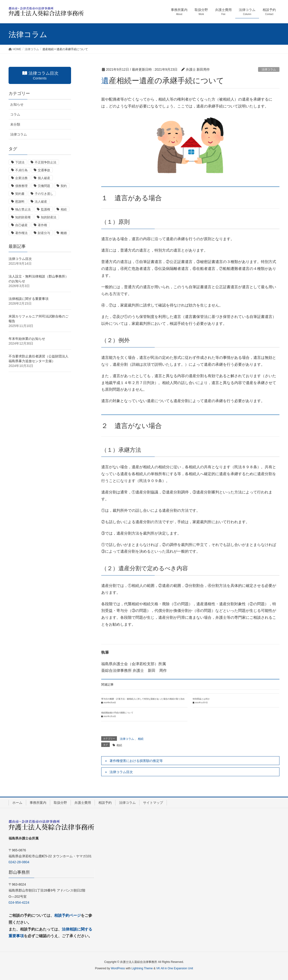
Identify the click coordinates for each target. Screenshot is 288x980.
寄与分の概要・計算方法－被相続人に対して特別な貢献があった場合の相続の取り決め (143, 699)
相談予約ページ (67, 915)
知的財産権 (23, 217)
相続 (141, 739)
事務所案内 (38, 803)
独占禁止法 (23, 209)
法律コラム (269, 69)
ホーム (17, 803)
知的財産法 (49, 217)
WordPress (118, 968)
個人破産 (44, 178)
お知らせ (17, 104)
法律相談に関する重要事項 (29, 299)
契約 (64, 186)
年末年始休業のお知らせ (27, 339)
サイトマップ (153, 803)
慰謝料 (20, 202)
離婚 (64, 233)
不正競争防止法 (46, 162)
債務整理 (21, 186)
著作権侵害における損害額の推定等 (136, 761)
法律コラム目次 (121, 772)
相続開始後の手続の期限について (117, 713)
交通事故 (44, 170)
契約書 (20, 194)
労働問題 (44, 186)
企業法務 (21, 178)
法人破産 (41, 202)
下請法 (20, 162)
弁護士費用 (83, 803)
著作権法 (21, 233)
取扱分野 (60, 803)
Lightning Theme (142, 968)
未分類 (15, 124)
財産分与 (44, 233)
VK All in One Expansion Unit (175, 968)
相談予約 (105, 803)
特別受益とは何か (201, 699)
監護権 (46, 209)
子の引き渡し (44, 194)
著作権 (42, 225)
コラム (15, 114)
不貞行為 (21, 170)
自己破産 (21, 225)
